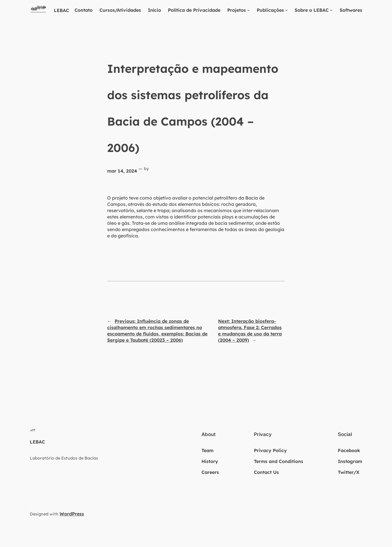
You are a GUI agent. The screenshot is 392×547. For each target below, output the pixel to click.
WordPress (72, 514)
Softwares (351, 10)
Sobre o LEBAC (312, 10)
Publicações (270, 10)
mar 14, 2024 (122, 171)
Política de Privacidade (194, 10)
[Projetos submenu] (248, 10)
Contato (84, 10)
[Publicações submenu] (287, 10)
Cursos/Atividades (120, 10)
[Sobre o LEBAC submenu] (331, 10)
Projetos (237, 10)
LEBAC (61, 10)
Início (154, 10)
